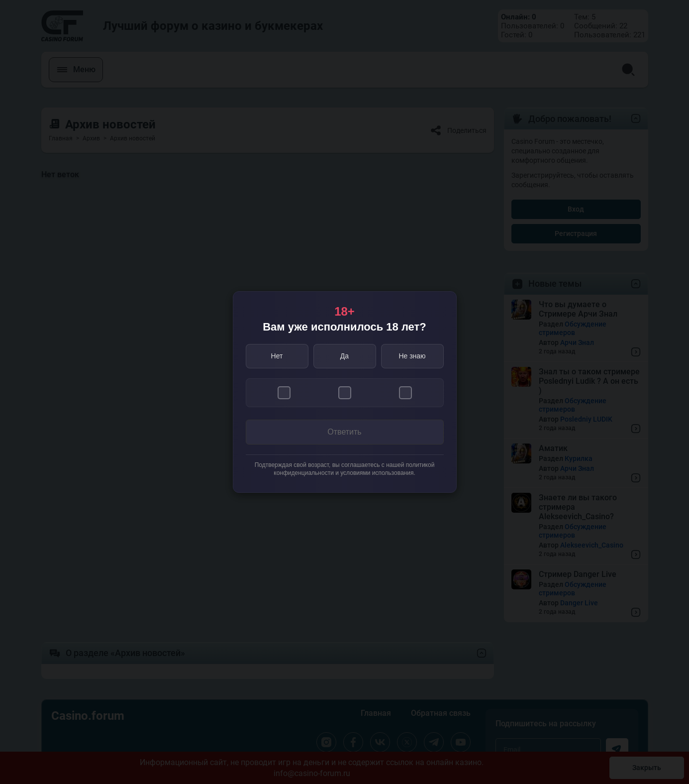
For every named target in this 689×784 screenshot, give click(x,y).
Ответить (344, 432)
